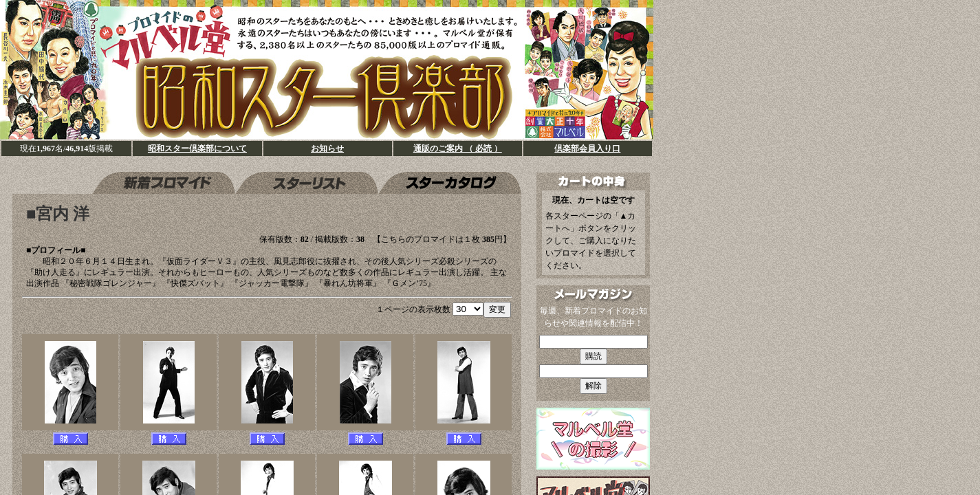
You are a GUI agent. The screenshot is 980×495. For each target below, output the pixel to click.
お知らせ (327, 148)
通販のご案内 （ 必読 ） (458, 148)
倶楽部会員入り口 (587, 148)
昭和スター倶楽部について (197, 148)
